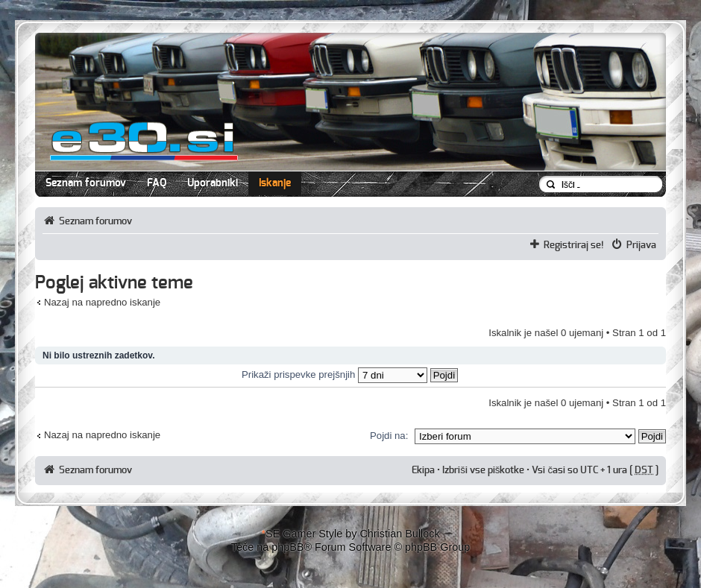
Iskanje (275, 183)
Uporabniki (213, 183)
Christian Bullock (399, 534)
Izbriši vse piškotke (484, 470)
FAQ (157, 183)
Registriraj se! (574, 245)
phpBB (287, 547)
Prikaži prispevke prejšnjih (350, 374)
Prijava (641, 245)
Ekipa (423, 470)
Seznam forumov (86, 183)
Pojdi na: (389, 436)
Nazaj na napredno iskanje (102, 302)
